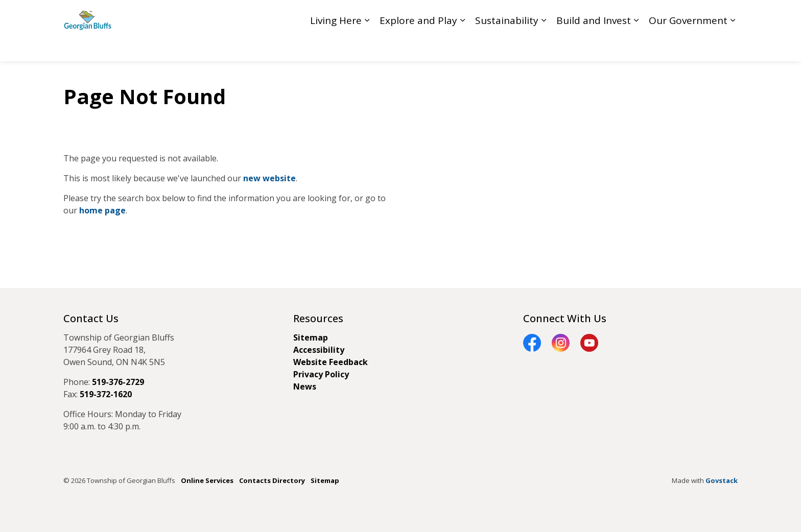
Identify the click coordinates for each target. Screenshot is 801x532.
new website (269, 178)
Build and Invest (594, 46)
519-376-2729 (118, 382)
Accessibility (319, 350)
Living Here (336, 46)
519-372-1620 (106, 394)
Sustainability (507, 46)
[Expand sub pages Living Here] (367, 46)
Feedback (611, 15)
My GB (697, 15)
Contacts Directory (272, 480)
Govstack (722, 480)
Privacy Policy (321, 374)
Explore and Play (418, 46)
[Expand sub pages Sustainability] (544, 46)
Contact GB (657, 15)
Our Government (688, 46)
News (305, 386)
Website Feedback (331, 362)
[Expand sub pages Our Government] (733, 46)
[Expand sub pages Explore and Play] (462, 46)
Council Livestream (554, 15)
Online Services (207, 480)
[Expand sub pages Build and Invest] (636, 46)
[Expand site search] (727, 15)
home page (102, 210)
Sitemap (311, 337)
